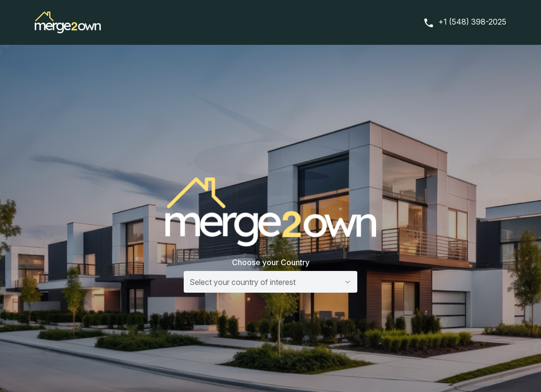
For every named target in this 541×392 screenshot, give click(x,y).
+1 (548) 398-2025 (472, 22)
